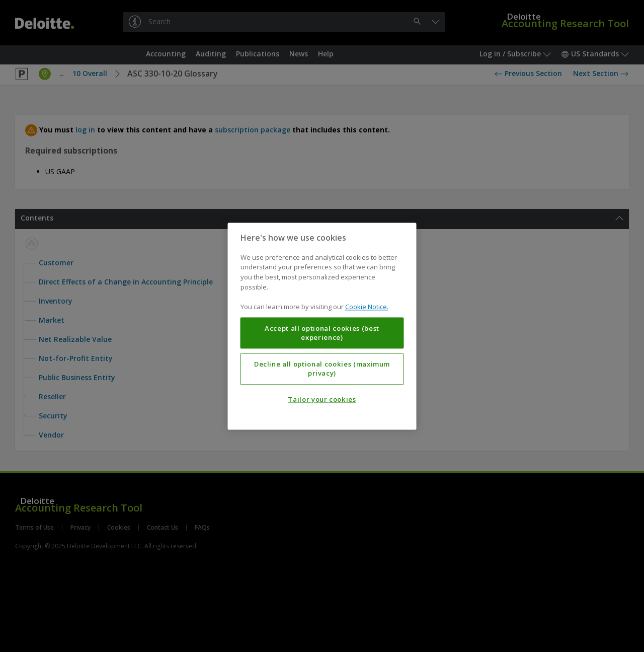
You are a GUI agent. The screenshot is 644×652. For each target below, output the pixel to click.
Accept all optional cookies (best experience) (322, 333)
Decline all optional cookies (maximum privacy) (322, 369)
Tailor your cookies (322, 399)
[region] (322, 326)
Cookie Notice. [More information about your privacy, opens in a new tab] (367, 307)
